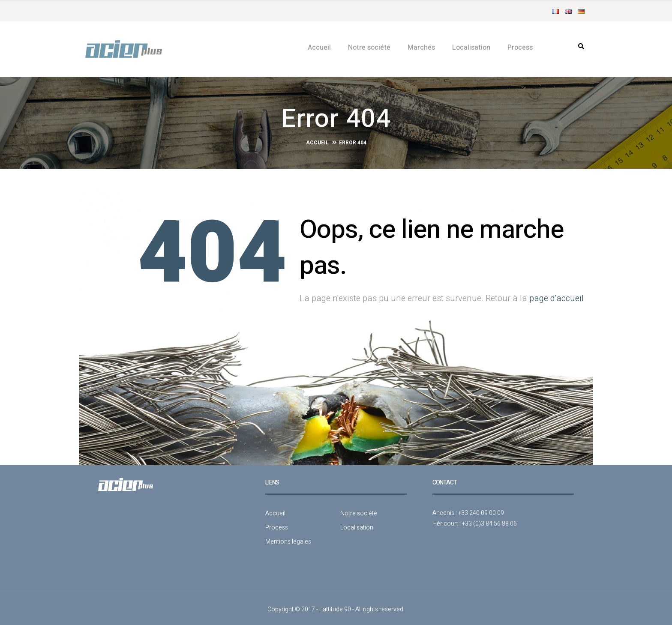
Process (520, 48)
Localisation (471, 48)
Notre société (369, 48)
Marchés (421, 48)
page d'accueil (556, 295)
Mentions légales (288, 539)
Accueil (319, 48)
